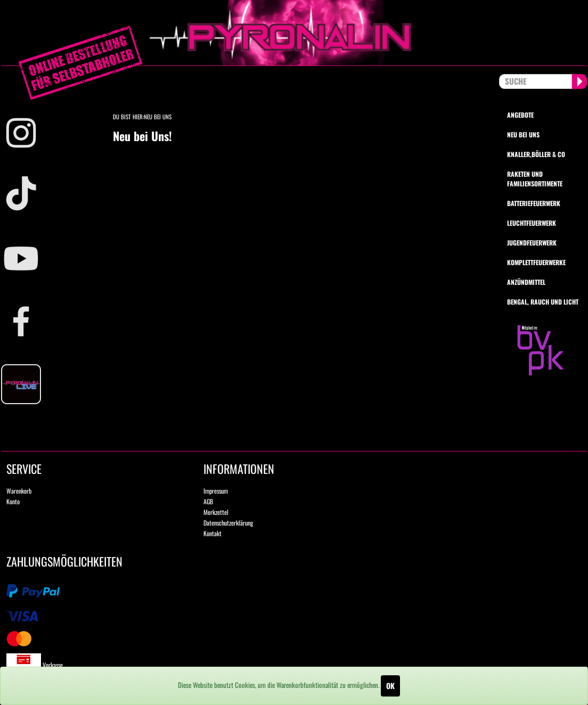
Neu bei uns (523, 134)
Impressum (216, 491)
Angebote (520, 115)
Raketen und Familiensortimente (535, 178)
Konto (13, 501)
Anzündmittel (526, 282)
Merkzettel (216, 512)
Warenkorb (19, 491)
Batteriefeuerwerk (534, 203)
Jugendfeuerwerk (532, 243)
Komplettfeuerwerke (536, 262)
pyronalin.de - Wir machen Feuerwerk (294, 33)
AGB (208, 501)
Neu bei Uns (158, 117)
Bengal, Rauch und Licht (543, 302)
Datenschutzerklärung (228, 523)
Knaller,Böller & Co (536, 154)
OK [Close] (390, 686)
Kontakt (213, 533)
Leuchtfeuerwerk (532, 223)
